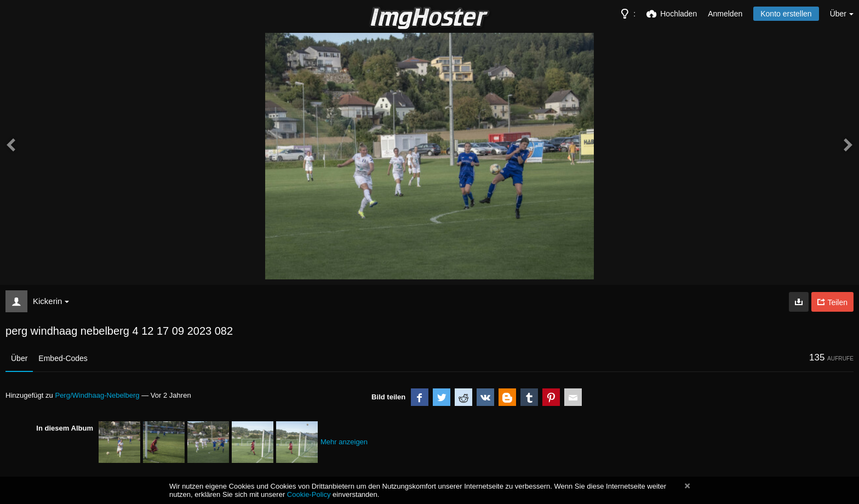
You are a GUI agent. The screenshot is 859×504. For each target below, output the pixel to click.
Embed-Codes (63, 358)
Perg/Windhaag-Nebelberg (97, 395)
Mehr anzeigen (344, 442)
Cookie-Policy (309, 494)
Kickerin (51, 301)
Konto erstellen (786, 14)
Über (19, 358)
